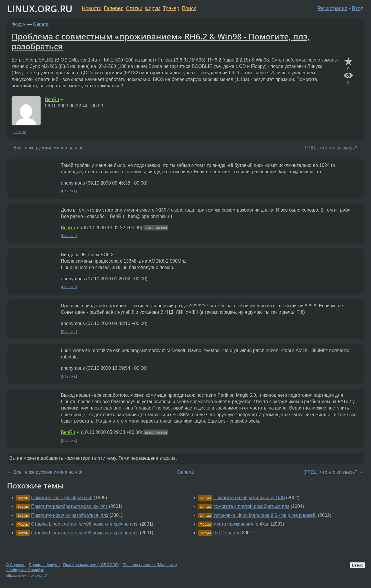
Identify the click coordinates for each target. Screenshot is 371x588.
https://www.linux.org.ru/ (26, 575)
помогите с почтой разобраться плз (251, 506)
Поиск (189, 8)
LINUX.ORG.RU (40, 9)
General (41, 24)
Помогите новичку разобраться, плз (70, 515)
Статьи (134, 8)
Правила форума (44, 565)
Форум (153, 8)
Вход (358, 8)
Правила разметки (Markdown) (150, 565)
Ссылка (20, 132)
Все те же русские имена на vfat (48, 148)
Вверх (358, 565)
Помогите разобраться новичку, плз (69, 506)
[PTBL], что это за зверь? (330, 148)
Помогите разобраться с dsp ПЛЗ (249, 498)
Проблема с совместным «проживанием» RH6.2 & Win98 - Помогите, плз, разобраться (161, 41)
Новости (92, 8)
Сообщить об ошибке (25, 570)
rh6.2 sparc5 (226, 533)
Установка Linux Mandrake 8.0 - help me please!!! (265, 515)
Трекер (171, 8)
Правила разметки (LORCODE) (91, 565)
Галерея (114, 8)
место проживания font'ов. (241, 524)
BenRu (52, 99)
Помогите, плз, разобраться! (62, 498)
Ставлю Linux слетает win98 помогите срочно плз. (85, 524)
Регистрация (333, 8)
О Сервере (16, 565)
